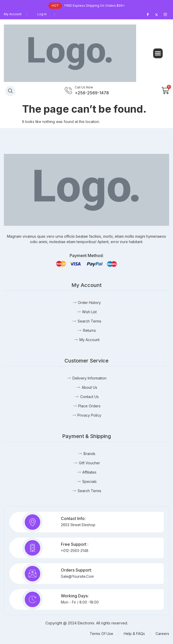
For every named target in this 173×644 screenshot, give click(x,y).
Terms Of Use (101, 634)
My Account (13, 14)
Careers (162, 634)
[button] (158, 53)
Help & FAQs (134, 634)
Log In (42, 14)
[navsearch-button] (10, 91)
